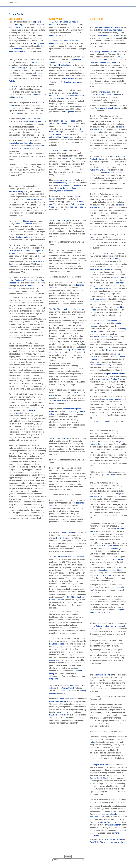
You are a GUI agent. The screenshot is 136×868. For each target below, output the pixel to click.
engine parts (106, 92)
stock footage (14, 113)
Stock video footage (57, 150)
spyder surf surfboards (69, 188)
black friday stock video (112, 30)
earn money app (37, 62)
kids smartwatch (110, 475)
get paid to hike (117, 842)
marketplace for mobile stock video (104, 95)
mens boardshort (114, 825)
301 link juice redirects (22, 237)
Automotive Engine (98, 170)
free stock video (76, 207)
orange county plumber (107, 321)
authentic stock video (58, 124)
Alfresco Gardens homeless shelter (68, 82)
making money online (58, 660)
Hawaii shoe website (67, 699)
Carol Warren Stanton (113, 839)
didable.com (95, 237)
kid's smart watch (67, 688)
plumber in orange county (100, 365)
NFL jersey (66, 62)
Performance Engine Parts (106, 108)
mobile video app (101, 422)
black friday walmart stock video (103, 62)
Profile (68, 857)
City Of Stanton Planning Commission (69, 309)
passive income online (72, 185)
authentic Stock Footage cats (61, 137)
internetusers (102, 323)
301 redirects (28, 221)
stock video (13, 86)
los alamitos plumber (103, 575)
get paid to (54, 679)
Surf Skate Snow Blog (117, 559)
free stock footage (20, 97)
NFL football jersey (27, 148)
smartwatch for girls (61, 220)
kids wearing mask (36, 43)
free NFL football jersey (63, 65)
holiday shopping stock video (108, 35)
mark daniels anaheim (35, 200)
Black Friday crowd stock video (103, 52)
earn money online (65, 180)
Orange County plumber (102, 765)
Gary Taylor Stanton (98, 842)
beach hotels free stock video (21, 143)
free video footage (113, 259)
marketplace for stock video (116, 173)
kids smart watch (67, 691)
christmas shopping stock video (107, 27)
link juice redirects (25, 224)
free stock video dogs (66, 121)
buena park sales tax (58, 35)
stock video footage (37, 95)
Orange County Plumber (100, 778)
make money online (64, 183)
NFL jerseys (69, 78)
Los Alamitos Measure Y (74, 96)
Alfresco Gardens (107, 822)
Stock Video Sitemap (17, 52)
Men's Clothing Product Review (111, 379)
